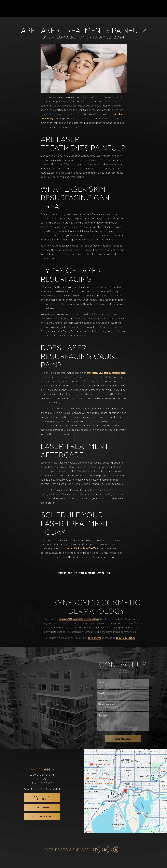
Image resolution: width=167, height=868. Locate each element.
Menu (154, 8)
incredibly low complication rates (106, 373)
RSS (108, 573)
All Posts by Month (85, 573)
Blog (82, 8)
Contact (140, 8)
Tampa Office (42, 769)
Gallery (93, 8)
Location (126, 8)
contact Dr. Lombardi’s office (81, 548)
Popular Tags (64, 573)
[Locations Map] (125, 791)
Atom (101, 573)
